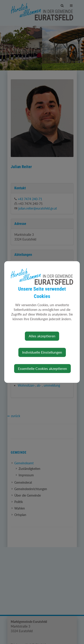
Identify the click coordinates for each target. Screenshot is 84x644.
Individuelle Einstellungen (42, 352)
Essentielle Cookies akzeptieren (42, 368)
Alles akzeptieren (42, 336)
